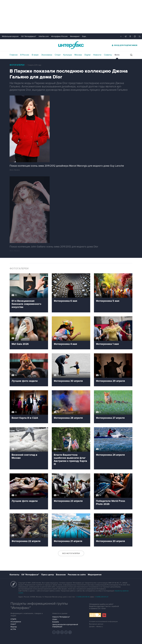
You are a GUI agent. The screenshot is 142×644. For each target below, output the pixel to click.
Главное (14, 55)
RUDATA (56, 622)
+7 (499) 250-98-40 (83, 597)
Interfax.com (44, 36)
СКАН (55, 619)
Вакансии (61, 575)
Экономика (47, 55)
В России (25, 55)
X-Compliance (16, 622)
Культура (68, 55)
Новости (97, 55)
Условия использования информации (103, 622)
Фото (117, 55)
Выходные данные (96, 624)
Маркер (14, 627)
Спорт (58, 55)
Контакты (14, 575)
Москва (78, 55)
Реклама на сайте (77, 575)
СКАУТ (13, 624)
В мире (35, 55)
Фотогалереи (17, 65)
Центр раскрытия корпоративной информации (65, 626)
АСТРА (13, 629)
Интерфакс (71, 45)
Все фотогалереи (71, 553)
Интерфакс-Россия (59, 36)
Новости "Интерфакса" (61, 617)
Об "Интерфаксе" (29, 36)
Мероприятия (95, 575)
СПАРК (13, 619)
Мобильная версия (10, 36)
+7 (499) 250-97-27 (102, 597)
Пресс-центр (48, 575)
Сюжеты (108, 55)
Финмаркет (75, 36)
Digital (87, 55)
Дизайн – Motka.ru (96, 627)
